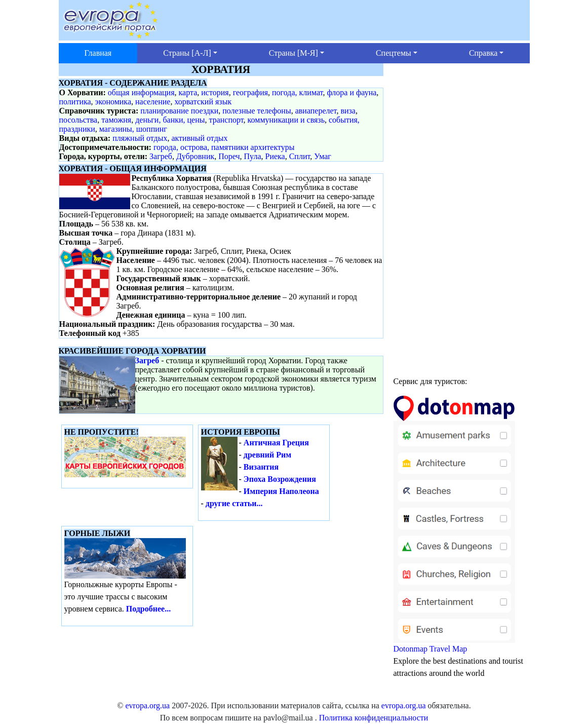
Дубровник (195, 156)
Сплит (300, 156)
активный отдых (199, 138)
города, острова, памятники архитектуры (224, 147)
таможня (116, 120)
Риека (275, 156)
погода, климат (297, 92)
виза (348, 111)
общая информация (141, 92)
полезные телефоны (257, 111)
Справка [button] (483, 53)
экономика (113, 102)
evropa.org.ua (147, 706)
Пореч (229, 156)
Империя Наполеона (281, 491)
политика (75, 102)
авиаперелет (316, 111)
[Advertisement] (462, 215)
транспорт (226, 120)
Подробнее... (148, 609)
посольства (79, 120)
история (215, 92)
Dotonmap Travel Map (454, 528)
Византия (261, 467)
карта (188, 92)
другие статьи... (234, 503)
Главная (98, 53)
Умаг (323, 156)
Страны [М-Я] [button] (293, 53)
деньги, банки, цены (170, 120)
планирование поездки (179, 111)
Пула (253, 156)
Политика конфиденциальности (374, 718)
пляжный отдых (140, 138)
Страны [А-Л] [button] (187, 53)
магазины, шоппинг (133, 129)
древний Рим (267, 455)
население (153, 102)
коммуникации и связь (286, 120)
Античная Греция (276, 443)
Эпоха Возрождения (280, 479)
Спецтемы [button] (394, 53)
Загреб (161, 156)
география (250, 92)
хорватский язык (203, 102)
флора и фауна (351, 92)
